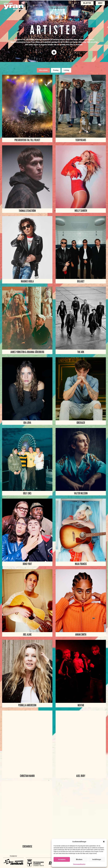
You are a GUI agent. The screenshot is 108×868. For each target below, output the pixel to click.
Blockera (79, 859)
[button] (104, 842)
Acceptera (62, 859)
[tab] (43, 70)
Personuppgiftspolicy (79, 864)
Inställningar (97, 859)
